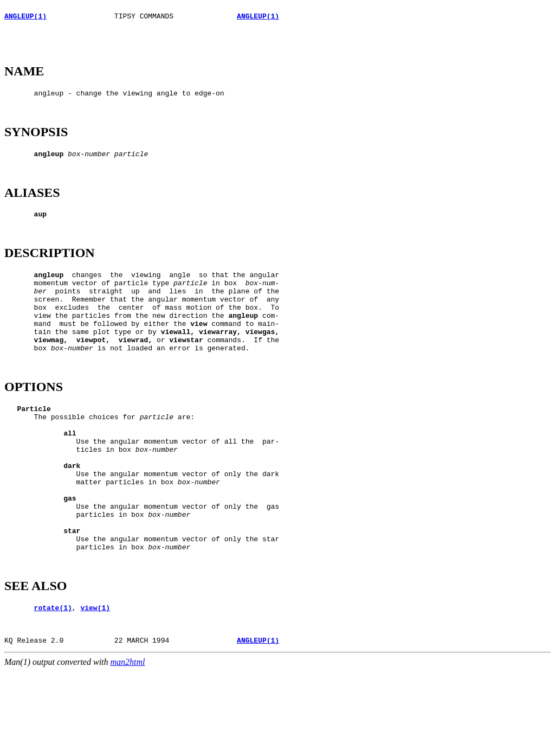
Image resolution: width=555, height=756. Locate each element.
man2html (128, 747)
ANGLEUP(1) (25, 19)
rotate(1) (53, 685)
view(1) (95, 685)
